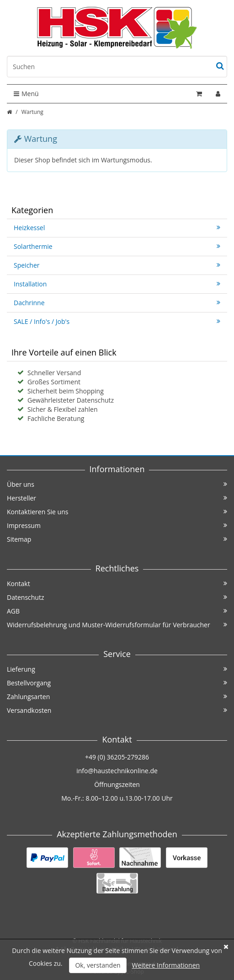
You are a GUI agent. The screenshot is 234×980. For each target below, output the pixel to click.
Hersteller (117, 498)
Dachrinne (117, 303)
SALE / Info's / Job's (117, 321)
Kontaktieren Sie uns (117, 512)
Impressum (117, 525)
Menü (26, 94)
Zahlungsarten (117, 697)
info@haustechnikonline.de (117, 771)
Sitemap (117, 539)
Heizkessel (117, 228)
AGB (117, 611)
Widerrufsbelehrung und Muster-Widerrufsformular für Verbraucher (117, 625)
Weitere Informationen (166, 965)
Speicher (117, 265)
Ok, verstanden (98, 965)
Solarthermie (117, 246)
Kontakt (117, 584)
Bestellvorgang (117, 683)
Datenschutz (117, 597)
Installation (117, 284)
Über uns (117, 484)
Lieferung (117, 669)
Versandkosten (117, 710)
